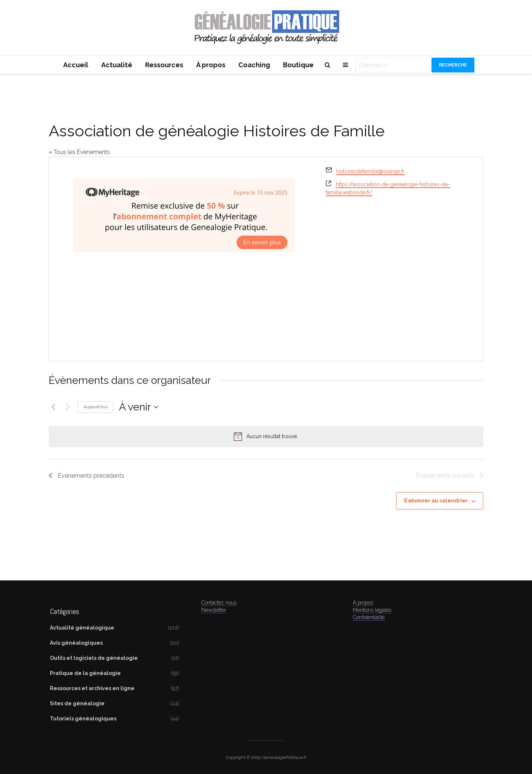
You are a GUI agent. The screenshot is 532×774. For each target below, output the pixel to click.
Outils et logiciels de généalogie (94, 658)
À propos (211, 65)
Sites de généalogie (77, 703)
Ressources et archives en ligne (92, 688)
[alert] (266, 436)
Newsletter (214, 610)
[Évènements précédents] (53, 407)
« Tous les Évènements (79, 152)
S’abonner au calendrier (436, 501)
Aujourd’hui (96, 407)
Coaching (254, 65)
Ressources (164, 65)
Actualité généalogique (82, 628)
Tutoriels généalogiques (83, 719)
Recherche (453, 65)
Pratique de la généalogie (85, 673)
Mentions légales (372, 610)
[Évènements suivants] (68, 407)
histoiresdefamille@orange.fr (370, 171)
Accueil (76, 65)
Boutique (298, 65)
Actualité (117, 65)
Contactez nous (219, 603)
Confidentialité (369, 617)
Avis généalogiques (76, 643)
